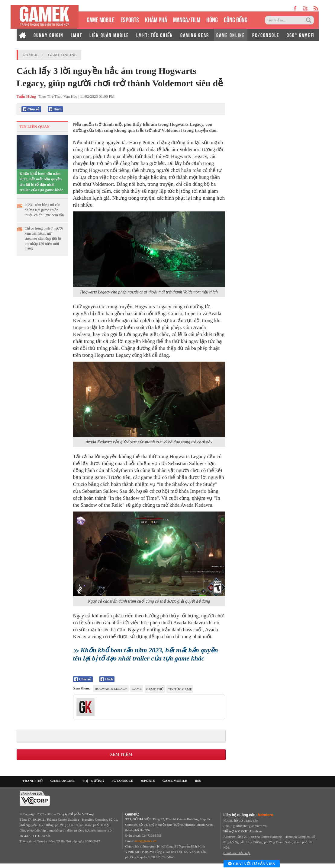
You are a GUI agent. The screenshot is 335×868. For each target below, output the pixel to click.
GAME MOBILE (101, 19)
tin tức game (180, 689)
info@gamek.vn (146, 841)
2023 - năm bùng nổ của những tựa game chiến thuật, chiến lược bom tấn (44, 210)
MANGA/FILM (187, 19)
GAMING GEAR (195, 35)
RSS (198, 781)
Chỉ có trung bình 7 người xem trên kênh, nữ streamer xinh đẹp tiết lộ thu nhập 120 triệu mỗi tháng (44, 238)
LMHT (76, 35)
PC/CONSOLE (266, 35)
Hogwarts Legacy (111, 689)
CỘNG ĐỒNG (236, 19)
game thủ (155, 689)
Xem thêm (121, 754)
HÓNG (212, 19)
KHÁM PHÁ (156, 19)
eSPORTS (130, 19)
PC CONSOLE (122, 781)
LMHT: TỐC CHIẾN (155, 35)
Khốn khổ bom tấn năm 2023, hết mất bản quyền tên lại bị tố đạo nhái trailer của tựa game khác (42, 182)
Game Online (62, 55)
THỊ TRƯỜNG (93, 781)
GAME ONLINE (231, 35)
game (137, 689)
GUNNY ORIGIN (48, 35)
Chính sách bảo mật (237, 853)
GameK (30, 55)
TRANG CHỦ (33, 781)
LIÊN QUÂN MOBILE (109, 35)
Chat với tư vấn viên (252, 864)
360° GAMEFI (301, 35)
